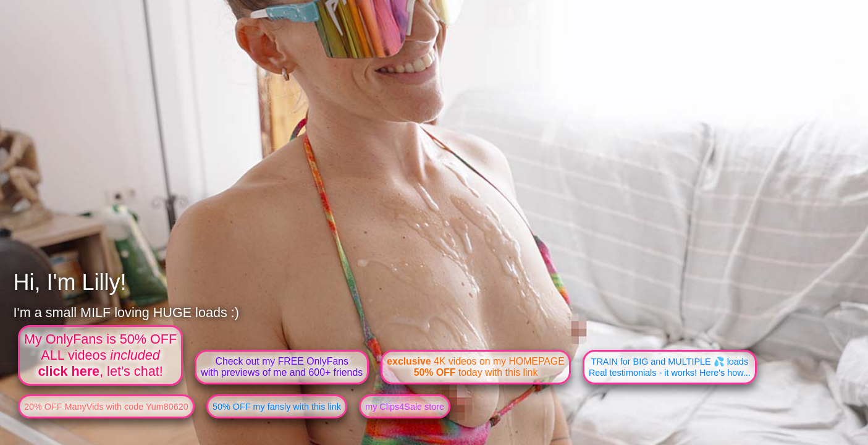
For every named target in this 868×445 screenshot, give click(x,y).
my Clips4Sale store (405, 407)
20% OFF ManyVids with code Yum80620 (106, 407)
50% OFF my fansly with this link (277, 407)
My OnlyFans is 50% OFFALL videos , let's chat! (100, 355)
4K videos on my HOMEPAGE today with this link (475, 367)
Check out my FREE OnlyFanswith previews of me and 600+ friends (282, 367)
